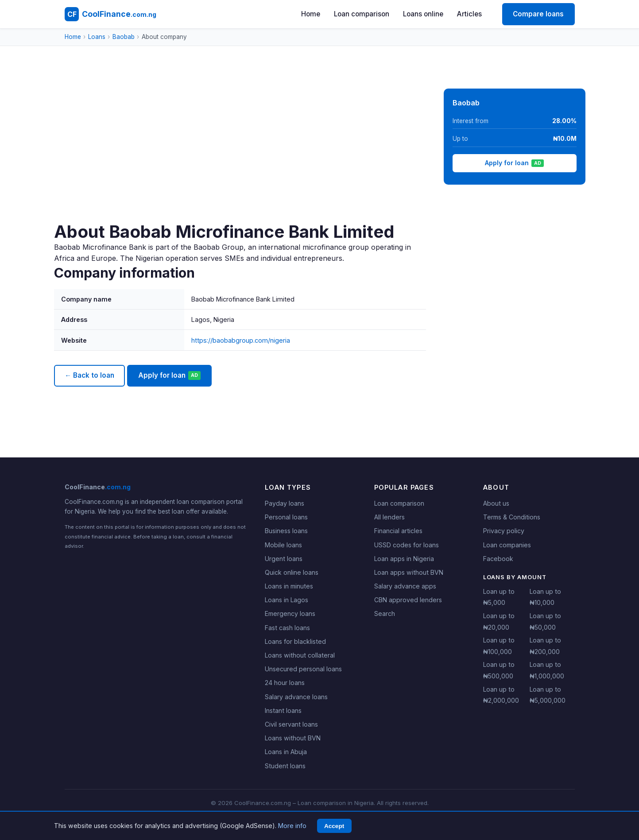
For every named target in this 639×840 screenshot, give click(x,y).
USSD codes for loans (407, 545)
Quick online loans (292, 572)
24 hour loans (285, 683)
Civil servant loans (291, 724)
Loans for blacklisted (295, 641)
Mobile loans (283, 545)
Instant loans (283, 710)
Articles (469, 14)
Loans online (423, 14)
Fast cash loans (287, 628)
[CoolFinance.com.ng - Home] (110, 14)
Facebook (498, 559)
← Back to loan (89, 375)
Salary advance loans (296, 697)
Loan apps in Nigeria (404, 559)
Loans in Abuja (286, 752)
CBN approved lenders (408, 600)
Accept (334, 826)
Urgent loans (284, 559)
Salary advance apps (405, 586)
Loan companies (507, 545)
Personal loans (286, 517)
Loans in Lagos (287, 600)
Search (385, 614)
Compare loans (538, 14)
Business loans (286, 531)
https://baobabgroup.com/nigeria (241, 340)
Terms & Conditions (512, 517)
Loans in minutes (289, 586)
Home (311, 14)
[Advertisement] (240, 155)
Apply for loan (169, 375)
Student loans (285, 766)
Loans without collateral (300, 655)
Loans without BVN (293, 738)
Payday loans (285, 503)
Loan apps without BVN (409, 572)
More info (292, 826)
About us (496, 503)
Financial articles (398, 531)
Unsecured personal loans (303, 669)
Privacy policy (504, 531)
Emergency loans (290, 614)
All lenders (389, 517)
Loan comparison (362, 14)
